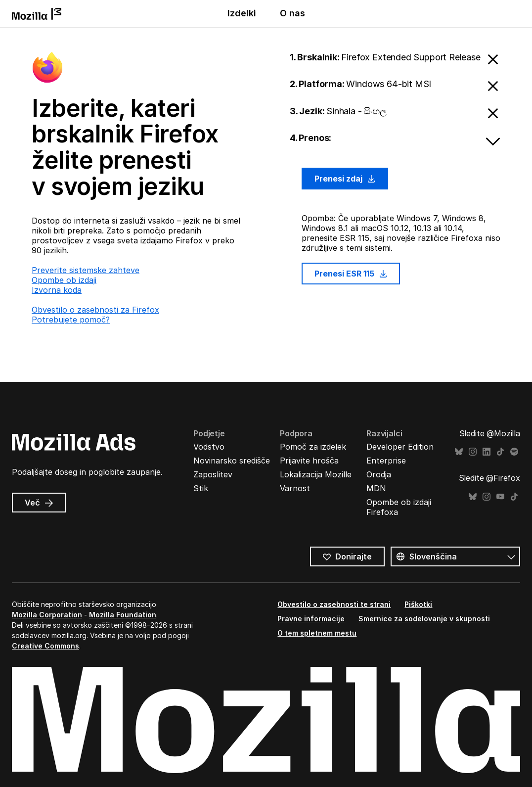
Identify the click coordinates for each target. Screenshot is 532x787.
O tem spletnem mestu (317, 633)
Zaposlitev (213, 474)
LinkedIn (487, 452)
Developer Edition (400, 447)
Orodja (379, 474)
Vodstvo (209, 447)
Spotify (514, 452)
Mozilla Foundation (123, 615)
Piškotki (418, 604)
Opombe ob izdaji (64, 280)
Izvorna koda (57, 290)
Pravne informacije (311, 619)
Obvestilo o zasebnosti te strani (334, 604)
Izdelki (242, 13)
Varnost (295, 488)
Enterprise (386, 461)
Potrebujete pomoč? (71, 320)
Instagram (473, 452)
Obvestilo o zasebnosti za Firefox (95, 310)
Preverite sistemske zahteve (86, 270)
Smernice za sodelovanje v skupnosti (424, 619)
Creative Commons (45, 646)
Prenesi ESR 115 (351, 274)
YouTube (500, 497)
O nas (292, 13)
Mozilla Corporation (47, 615)
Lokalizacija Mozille (316, 474)
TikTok (500, 452)
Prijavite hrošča (309, 461)
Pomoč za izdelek (313, 447)
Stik (201, 488)
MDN (376, 488)
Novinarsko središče (232, 461)
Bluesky (459, 452)
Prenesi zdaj (345, 179)
